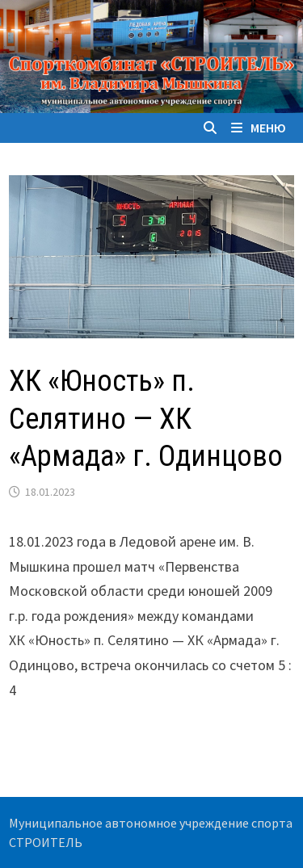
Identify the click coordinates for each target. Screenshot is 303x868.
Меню (259, 128)
